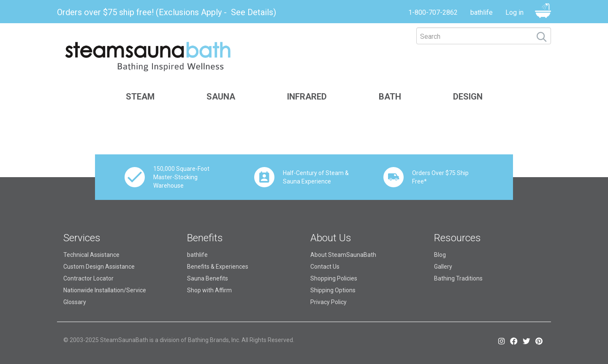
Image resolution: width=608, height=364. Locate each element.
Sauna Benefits (208, 278)
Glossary (75, 302)
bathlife (482, 12)
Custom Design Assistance (99, 267)
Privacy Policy (328, 302)
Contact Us (325, 267)
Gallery (443, 267)
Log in (514, 12)
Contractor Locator (88, 278)
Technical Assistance (91, 255)
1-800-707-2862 (433, 12)
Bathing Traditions (458, 278)
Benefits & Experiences (218, 267)
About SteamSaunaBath (343, 255)
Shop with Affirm (209, 290)
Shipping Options (333, 290)
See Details (252, 12)
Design (468, 97)
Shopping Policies (334, 278)
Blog (440, 255)
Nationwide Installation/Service (105, 290)
